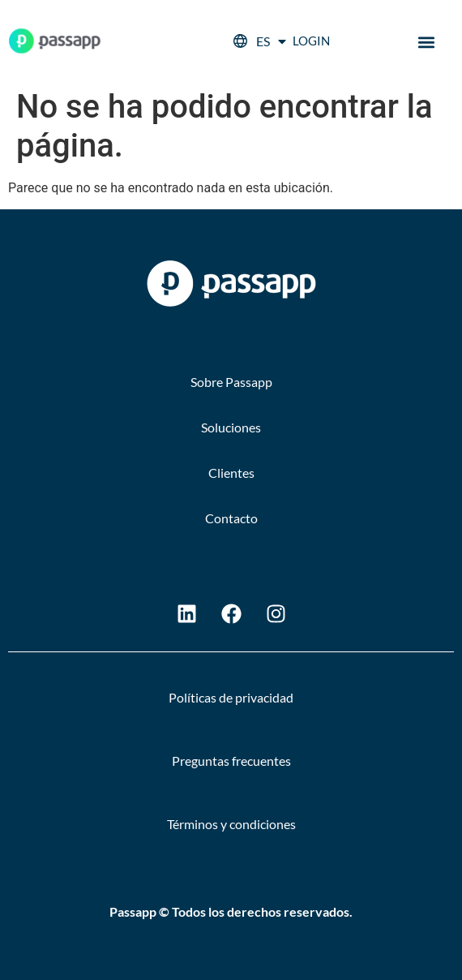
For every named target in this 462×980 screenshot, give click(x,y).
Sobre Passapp (231, 382)
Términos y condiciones (231, 824)
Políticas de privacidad (231, 697)
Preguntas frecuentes (231, 761)
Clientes (231, 473)
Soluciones (231, 427)
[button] (427, 43)
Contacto (231, 518)
